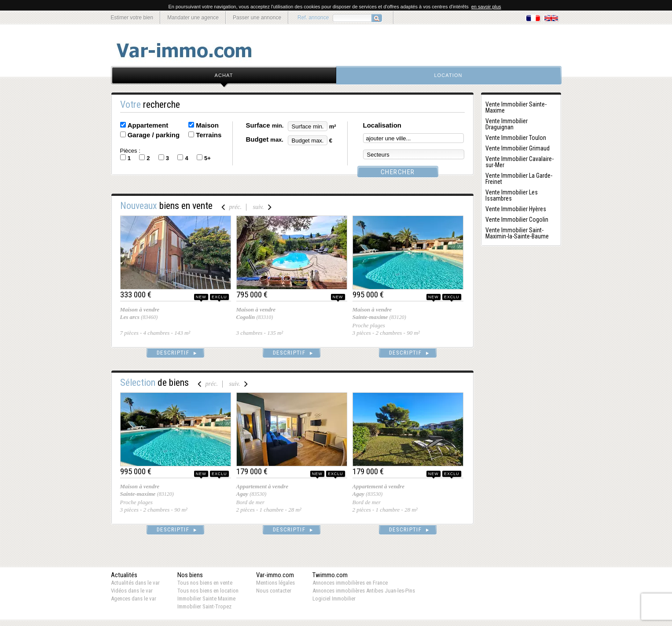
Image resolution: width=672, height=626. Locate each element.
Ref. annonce (313, 18)
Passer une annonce (257, 18)
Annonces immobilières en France (350, 583)
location (448, 75)
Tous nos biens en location (208, 591)
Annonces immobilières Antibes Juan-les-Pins (364, 591)
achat (224, 75)
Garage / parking (154, 135)
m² (333, 126)
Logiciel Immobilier (334, 599)
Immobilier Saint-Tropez (204, 606)
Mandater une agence (193, 18)
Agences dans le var (134, 599)
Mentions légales (275, 583)
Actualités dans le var (135, 583)
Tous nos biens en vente (205, 583)
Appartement (148, 125)
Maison (207, 125)
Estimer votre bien (132, 18)
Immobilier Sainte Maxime (206, 599)
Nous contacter (274, 591)
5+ (207, 158)
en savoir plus (486, 7)
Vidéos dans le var (132, 591)
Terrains (209, 135)
